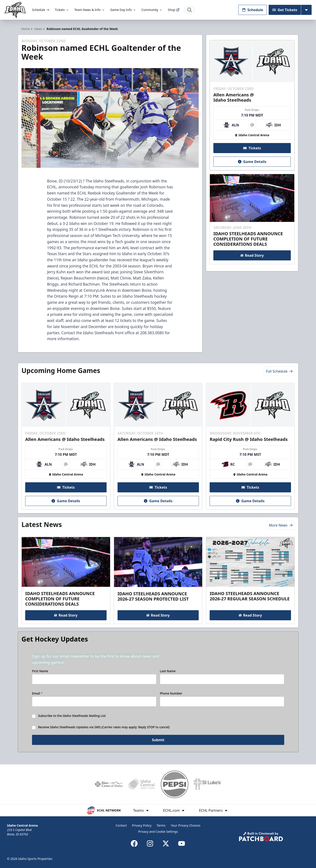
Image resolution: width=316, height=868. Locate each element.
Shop (174, 10)
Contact (121, 825)
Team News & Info (90, 10)
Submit (158, 741)
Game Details (252, 162)
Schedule (41, 10)
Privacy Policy (142, 825)
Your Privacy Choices (186, 825)
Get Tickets (285, 10)
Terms (161, 825)
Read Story (252, 255)
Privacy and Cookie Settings (158, 832)
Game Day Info (123, 10)
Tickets (62, 10)
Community (152, 10)
